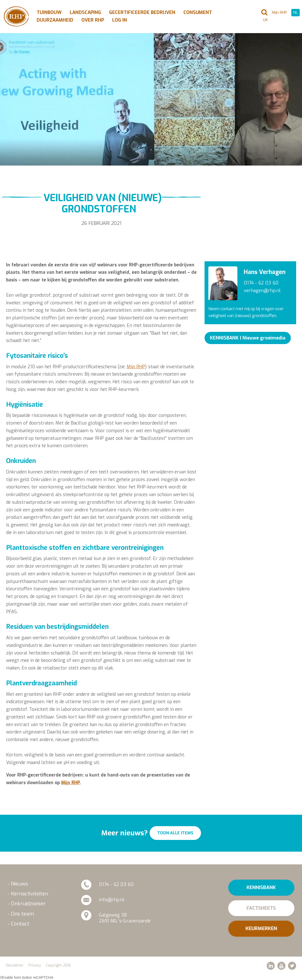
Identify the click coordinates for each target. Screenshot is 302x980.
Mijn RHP (136, 367)
